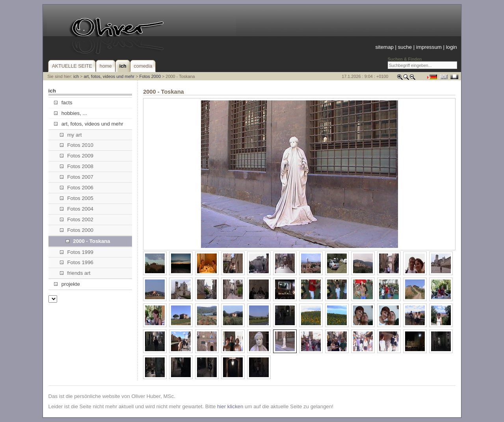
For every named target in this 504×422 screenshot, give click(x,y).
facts (63, 103)
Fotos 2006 (77, 188)
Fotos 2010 (77, 145)
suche (405, 47)
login (452, 47)
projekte (67, 284)
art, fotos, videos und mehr (109, 76)
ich (76, 76)
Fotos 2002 (77, 219)
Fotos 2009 (77, 156)
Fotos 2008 (77, 166)
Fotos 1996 (77, 262)
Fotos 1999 (77, 252)
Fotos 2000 (150, 76)
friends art (75, 273)
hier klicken (230, 406)
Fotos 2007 (77, 177)
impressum (429, 47)
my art (71, 135)
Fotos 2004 (77, 209)
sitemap (384, 47)
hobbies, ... (70, 113)
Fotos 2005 (77, 198)
